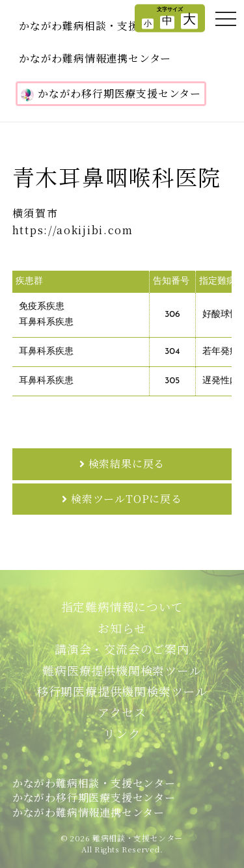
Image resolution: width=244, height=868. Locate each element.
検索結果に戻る (127, 464)
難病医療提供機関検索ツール (122, 670)
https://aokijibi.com (73, 230)
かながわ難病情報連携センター (95, 58)
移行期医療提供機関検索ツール (122, 691)
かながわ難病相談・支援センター (101, 26)
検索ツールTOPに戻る (127, 499)
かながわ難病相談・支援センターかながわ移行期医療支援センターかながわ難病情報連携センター (94, 798)
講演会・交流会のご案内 (122, 649)
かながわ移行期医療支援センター (111, 94)
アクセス (122, 712)
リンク (122, 733)
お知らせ (122, 628)
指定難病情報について (122, 606)
